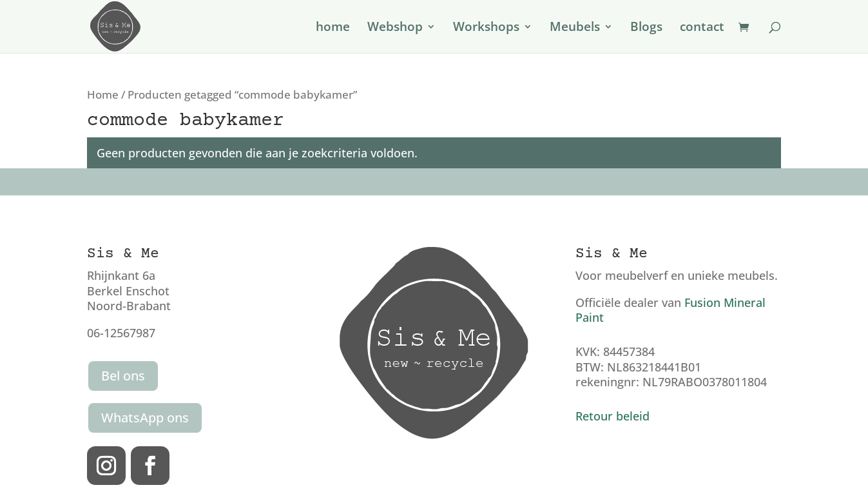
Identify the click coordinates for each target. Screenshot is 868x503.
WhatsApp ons (145, 418)
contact (702, 28)
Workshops (486, 28)
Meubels (575, 28)
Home (103, 94)
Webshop (395, 28)
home (333, 28)
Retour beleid (612, 416)
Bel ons (123, 376)
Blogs (646, 28)
